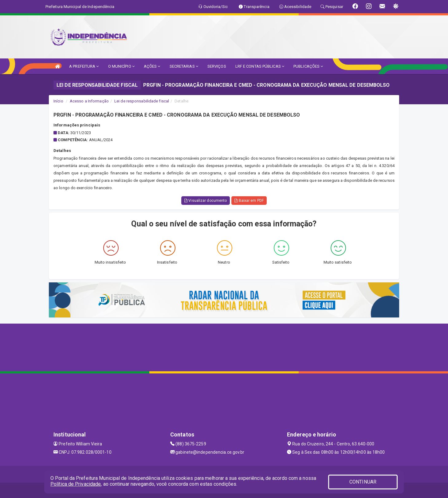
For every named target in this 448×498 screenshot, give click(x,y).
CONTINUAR (363, 482)
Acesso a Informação (89, 101)
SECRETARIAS (184, 66)
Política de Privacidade (76, 484)
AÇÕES (152, 66)
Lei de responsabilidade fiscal (142, 101)
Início (58, 101)
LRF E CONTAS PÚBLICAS (260, 66)
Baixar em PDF (249, 201)
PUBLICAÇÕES (308, 66)
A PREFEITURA (84, 66)
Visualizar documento (206, 201)
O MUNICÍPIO (121, 66)
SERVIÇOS (217, 66)
